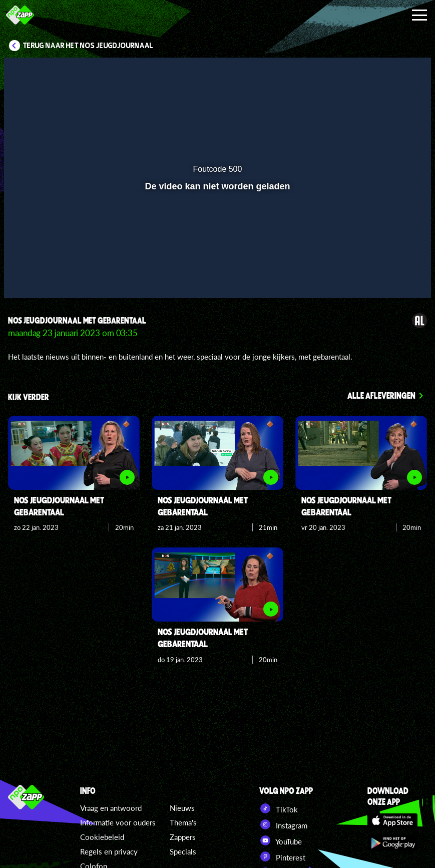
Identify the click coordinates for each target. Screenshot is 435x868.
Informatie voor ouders (118, 822)
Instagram (283, 824)
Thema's (183, 822)
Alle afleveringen (381, 395)
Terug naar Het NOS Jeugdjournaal (88, 46)
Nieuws (182, 808)
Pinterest (282, 856)
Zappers (183, 837)
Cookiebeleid (102, 837)
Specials (183, 851)
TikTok (279, 808)
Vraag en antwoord (111, 808)
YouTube (281, 840)
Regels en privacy (109, 851)
